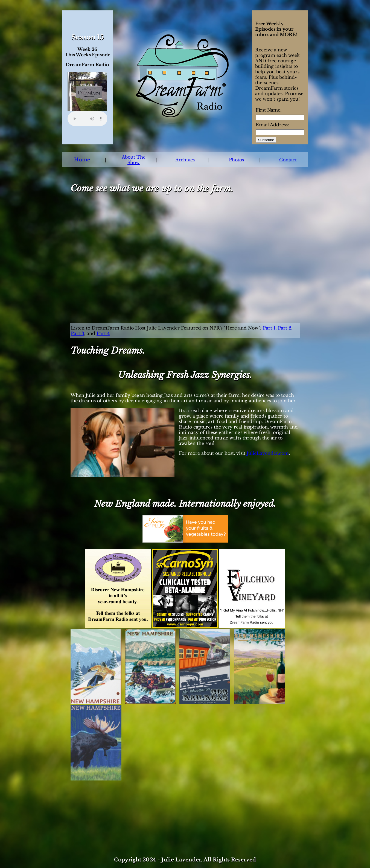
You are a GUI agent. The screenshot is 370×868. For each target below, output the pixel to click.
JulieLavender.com (268, 453)
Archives (185, 160)
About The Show (134, 160)
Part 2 (285, 328)
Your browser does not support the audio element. (88, 119)
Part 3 (78, 333)
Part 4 (103, 333)
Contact (288, 160)
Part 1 (269, 328)
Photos (236, 160)
